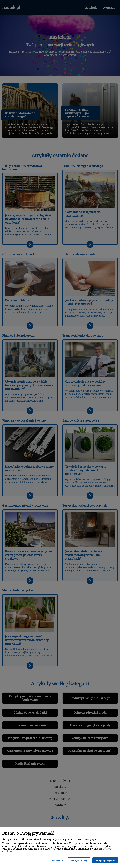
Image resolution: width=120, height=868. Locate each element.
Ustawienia (57, 860)
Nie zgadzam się (79, 860)
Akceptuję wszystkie (105, 860)
